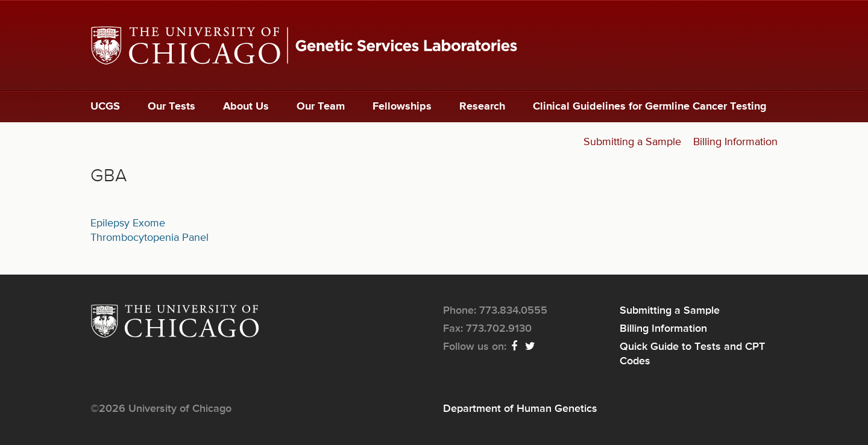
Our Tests (171, 107)
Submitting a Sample (632, 142)
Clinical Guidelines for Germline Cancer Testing (650, 107)
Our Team (321, 107)
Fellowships (402, 107)
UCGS (105, 107)
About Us (246, 107)
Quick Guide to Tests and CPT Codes (692, 354)
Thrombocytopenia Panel (149, 238)
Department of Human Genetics (520, 409)
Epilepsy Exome (128, 223)
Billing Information (735, 142)
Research (482, 107)
